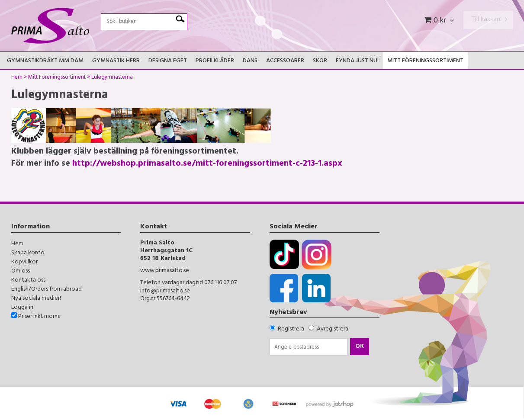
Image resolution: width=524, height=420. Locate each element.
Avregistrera (333, 329)
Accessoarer (285, 61)
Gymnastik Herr (116, 61)
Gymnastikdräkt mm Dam (45, 61)
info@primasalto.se (165, 291)
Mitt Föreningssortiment (425, 61)
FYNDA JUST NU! (357, 61)
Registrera (291, 329)
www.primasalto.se (165, 271)
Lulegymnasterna (112, 78)
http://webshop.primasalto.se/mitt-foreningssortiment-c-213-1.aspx (207, 164)
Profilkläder (215, 61)
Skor (320, 61)
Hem (17, 78)
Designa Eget (168, 61)
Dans (250, 61)
